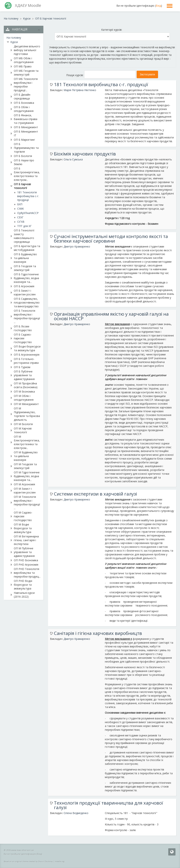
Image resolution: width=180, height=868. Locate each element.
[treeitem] (24, 38)
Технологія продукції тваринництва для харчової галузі (109, 805)
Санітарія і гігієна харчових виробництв (98, 633)
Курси (14, 42)
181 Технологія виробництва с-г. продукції (101, 84)
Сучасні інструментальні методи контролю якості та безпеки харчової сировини (111, 239)
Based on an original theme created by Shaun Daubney (28, 861)
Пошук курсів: (75, 75)
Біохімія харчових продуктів (85, 154)
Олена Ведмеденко (76, 813)
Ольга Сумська (73, 159)
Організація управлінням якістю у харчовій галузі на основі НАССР (111, 316)
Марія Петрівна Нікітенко (80, 90)
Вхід (158, 6)
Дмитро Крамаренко (77, 246)
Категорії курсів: (112, 30)
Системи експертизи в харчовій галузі (95, 494)
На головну (14, 38)
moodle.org (60, 861)
